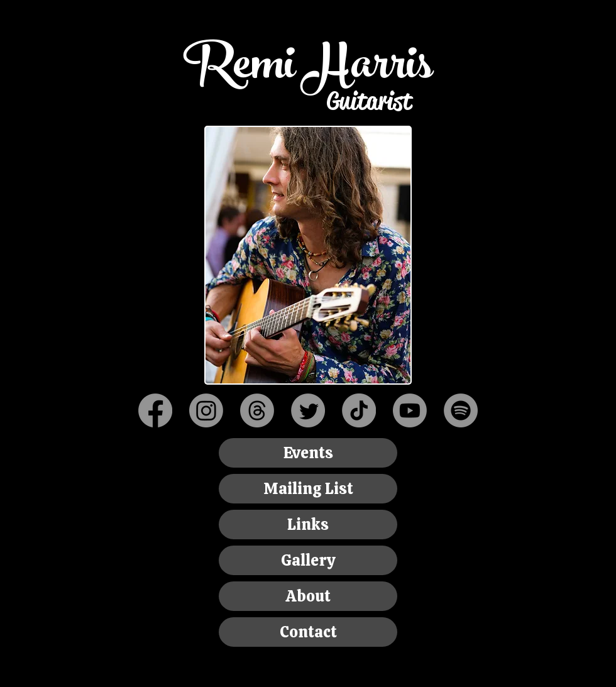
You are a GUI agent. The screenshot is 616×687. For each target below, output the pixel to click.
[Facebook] (155, 410)
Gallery (308, 560)
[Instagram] (206, 410)
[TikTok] (359, 410)
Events (308, 453)
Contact (308, 632)
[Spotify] (461, 410)
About (308, 596)
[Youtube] (410, 410)
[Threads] (257, 410)
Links (308, 525)
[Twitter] (308, 410)
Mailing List (308, 489)
